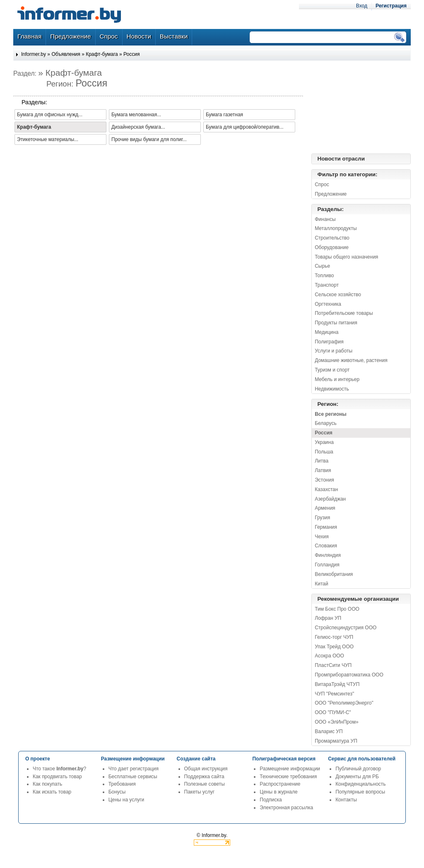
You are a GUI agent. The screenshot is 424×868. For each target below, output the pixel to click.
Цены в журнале (278, 792)
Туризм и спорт (332, 370)
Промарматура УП (336, 741)
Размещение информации (290, 769)
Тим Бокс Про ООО (337, 609)
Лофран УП (328, 618)
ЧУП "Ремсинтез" (334, 694)
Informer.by (34, 54)
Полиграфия (329, 342)
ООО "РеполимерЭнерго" (344, 703)
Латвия (323, 470)
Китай (321, 584)
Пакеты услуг (199, 792)
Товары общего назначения (346, 257)
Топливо (324, 276)
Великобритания (334, 574)
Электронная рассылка (286, 808)
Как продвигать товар (57, 777)
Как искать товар (52, 792)
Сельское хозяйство (338, 295)
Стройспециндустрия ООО (346, 628)
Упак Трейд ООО (334, 647)
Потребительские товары (344, 313)
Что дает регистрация (134, 769)
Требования (122, 784)
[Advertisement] (369, 107)
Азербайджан (330, 499)
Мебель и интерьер (337, 379)
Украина (324, 442)
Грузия (322, 518)
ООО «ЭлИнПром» (336, 722)
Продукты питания (336, 323)
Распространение (280, 784)
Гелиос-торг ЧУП (334, 637)
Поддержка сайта (204, 777)
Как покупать (47, 784)
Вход (362, 6)
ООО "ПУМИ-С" (333, 712)
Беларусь (325, 423)
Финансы (325, 219)
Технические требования (288, 777)
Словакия (326, 546)
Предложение (331, 194)
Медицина (326, 332)
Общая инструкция (206, 769)
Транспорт (327, 285)
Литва (322, 461)
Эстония (324, 480)
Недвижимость (332, 389)
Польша (324, 452)
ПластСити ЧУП (333, 665)
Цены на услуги (126, 800)
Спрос (322, 185)
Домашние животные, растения (351, 360)
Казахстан (326, 489)
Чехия (322, 537)
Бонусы (117, 792)
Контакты (346, 800)
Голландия (327, 565)
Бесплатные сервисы (133, 777)
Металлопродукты (336, 228)
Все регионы (331, 414)
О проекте (38, 759)
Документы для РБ (357, 777)
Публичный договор (358, 769)
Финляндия (328, 555)
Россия (131, 54)
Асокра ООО (329, 656)
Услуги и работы (334, 351)
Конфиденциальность (360, 784)
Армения (325, 508)
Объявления (66, 54)
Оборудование (332, 247)
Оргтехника (328, 304)
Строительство (332, 238)
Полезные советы (205, 784)
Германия (326, 527)
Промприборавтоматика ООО (349, 675)
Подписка (271, 800)
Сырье (322, 266)
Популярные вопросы (360, 792)
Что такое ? (59, 769)
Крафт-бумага (102, 54)
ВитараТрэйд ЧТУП (337, 684)
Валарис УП (329, 731)
